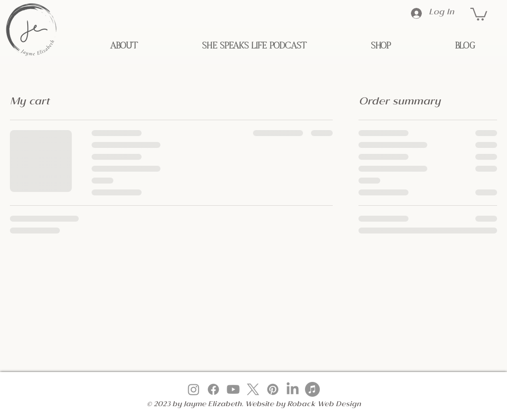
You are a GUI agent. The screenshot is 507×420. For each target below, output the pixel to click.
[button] (479, 14)
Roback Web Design (324, 405)
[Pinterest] (273, 389)
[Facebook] (213, 389)
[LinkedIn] (293, 389)
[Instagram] (194, 389)
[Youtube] (233, 389)
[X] (253, 389)
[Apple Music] (312, 389)
